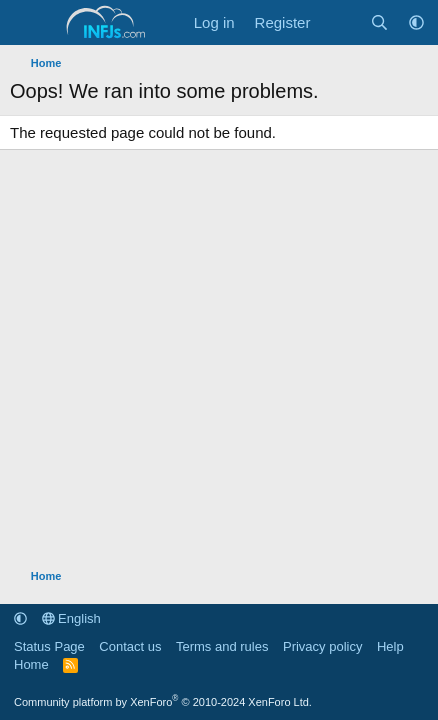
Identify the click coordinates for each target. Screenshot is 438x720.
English (71, 618)
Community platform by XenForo (163, 702)
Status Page (49, 646)
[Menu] (27, 23)
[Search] (379, 22)
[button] (416, 22)
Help (390, 646)
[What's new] (339, 22)
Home (31, 664)
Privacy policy (322, 646)
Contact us (130, 646)
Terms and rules (222, 646)
